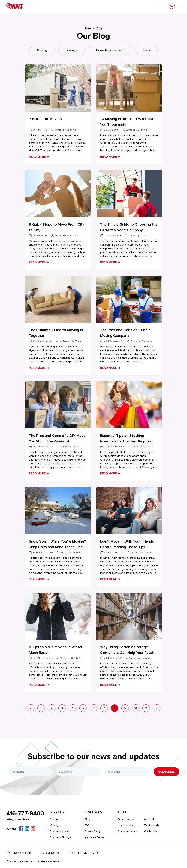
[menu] (179, 6)
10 (136, 707)
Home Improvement (110, 50)
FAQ (87, 824)
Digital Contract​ (20, 852)
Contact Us (151, 830)
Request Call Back (83, 852)
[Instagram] (33, 828)
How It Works (126, 824)
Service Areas (126, 818)
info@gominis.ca (18, 819)
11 (146, 707)
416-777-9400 (25, 813)
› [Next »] (157, 707)
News (147, 50)
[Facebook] (21, 828)
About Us (150, 818)
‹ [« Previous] (31, 707)
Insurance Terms (95, 837)
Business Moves (60, 830)
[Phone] (172, 6)
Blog (88, 818)
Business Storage (61, 837)
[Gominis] (15, 6)
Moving (42, 50)
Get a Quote (51, 852)
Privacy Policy (93, 830)
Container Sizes (128, 830)
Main (88, 28)
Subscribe (166, 771)
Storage (72, 50)
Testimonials (152, 824)
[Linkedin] (27, 828)
